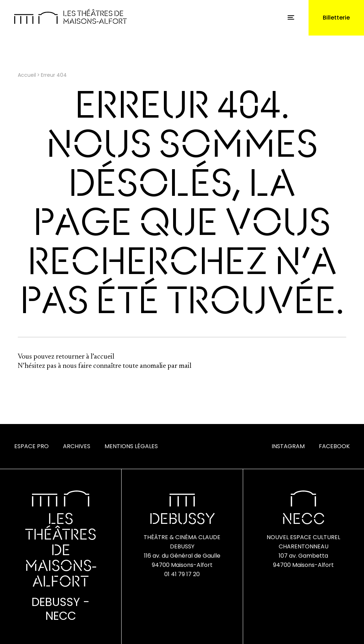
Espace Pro (31, 446)
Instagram (288, 446)
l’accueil (102, 357)
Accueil (27, 75)
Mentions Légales (131, 446)
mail (185, 366)
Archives (77, 446)
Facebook (334, 446)
